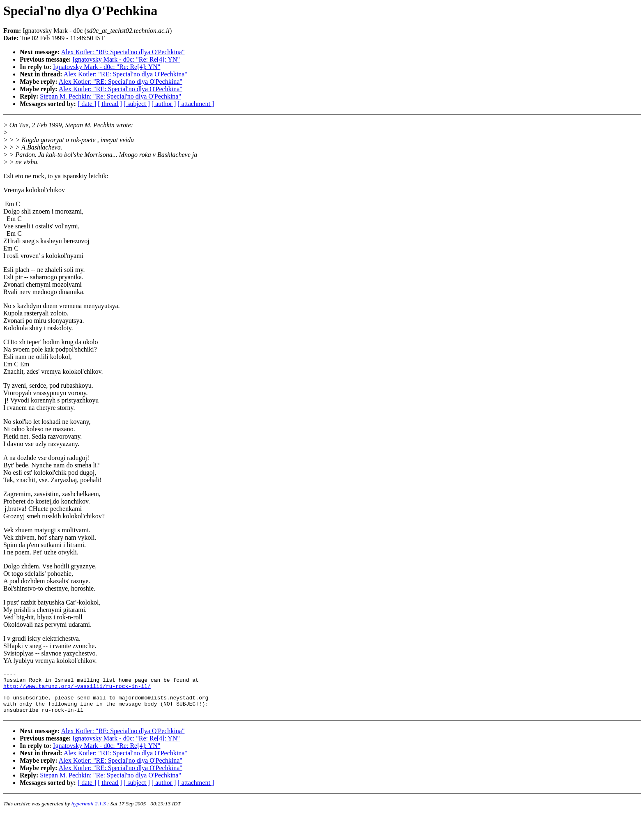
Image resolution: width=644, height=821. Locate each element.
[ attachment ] (196, 104)
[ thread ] (110, 104)
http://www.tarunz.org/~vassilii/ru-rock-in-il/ (77, 690)
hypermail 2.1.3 (89, 811)
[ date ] (87, 104)
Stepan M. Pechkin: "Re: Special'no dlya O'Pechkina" (110, 96)
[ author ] (164, 104)
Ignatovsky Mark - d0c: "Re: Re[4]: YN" (126, 59)
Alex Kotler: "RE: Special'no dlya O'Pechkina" (123, 52)
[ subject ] (137, 104)
